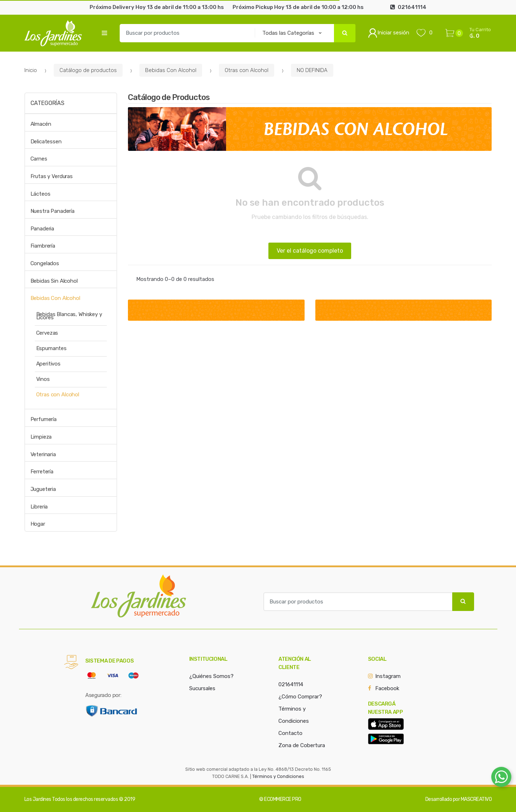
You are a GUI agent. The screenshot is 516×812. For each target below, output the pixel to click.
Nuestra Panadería (52, 211)
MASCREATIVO (476, 799)
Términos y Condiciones (278, 776)
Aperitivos (49, 364)
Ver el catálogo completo (310, 251)
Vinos (43, 379)
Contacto (290, 733)
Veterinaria (43, 454)
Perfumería (44, 419)
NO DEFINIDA (312, 70)
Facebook (387, 688)
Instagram (388, 676)
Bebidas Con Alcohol (171, 70)
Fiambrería (43, 246)
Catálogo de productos (88, 70)
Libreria (39, 507)
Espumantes (52, 348)
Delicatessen (46, 142)
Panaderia (42, 229)
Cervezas (47, 333)
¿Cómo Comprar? (300, 697)
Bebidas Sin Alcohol (54, 281)
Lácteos (40, 194)
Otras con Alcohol (247, 70)
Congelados (45, 263)
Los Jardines (38, 799)
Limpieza (41, 437)
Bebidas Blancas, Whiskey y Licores (69, 316)
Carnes (39, 159)
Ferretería (42, 472)
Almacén (41, 124)
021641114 (291, 684)
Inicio (31, 70)
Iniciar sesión (389, 33)
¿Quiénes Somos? (211, 676)
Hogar (38, 524)
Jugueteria (43, 489)
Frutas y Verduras (52, 176)
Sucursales (202, 688)
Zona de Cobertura (302, 745)
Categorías (47, 103)
